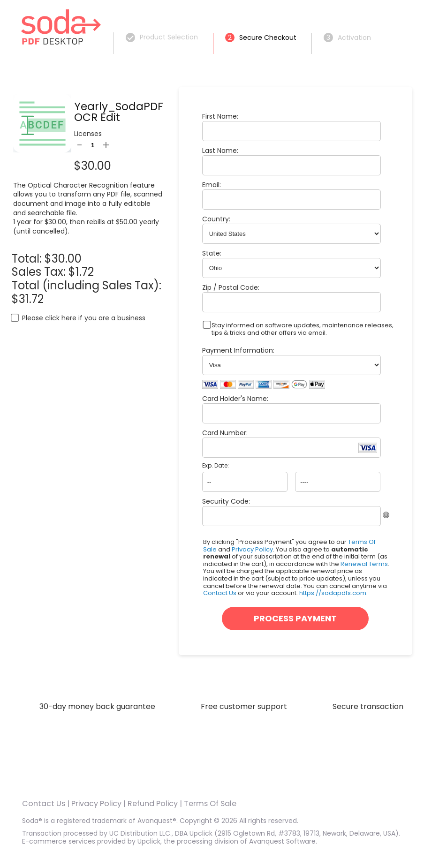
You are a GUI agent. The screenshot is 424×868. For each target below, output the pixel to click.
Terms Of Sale (210, 804)
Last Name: (220, 151)
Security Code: (226, 501)
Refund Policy (153, 804)
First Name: (220, 116)
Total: (28, 259)
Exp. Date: (216, 466)
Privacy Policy (252, 549)
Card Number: (225, 433)
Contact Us (220, 593)
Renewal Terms (364, 564)
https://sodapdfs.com (333, 593)
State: (212, 253)
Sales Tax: (39, 272)
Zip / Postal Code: (231, 287)
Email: (212, 185)
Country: (216, 219)
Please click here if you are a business (84, 318)
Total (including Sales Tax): (87, 285)
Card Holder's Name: (235, 399)
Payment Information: (238, 350)
